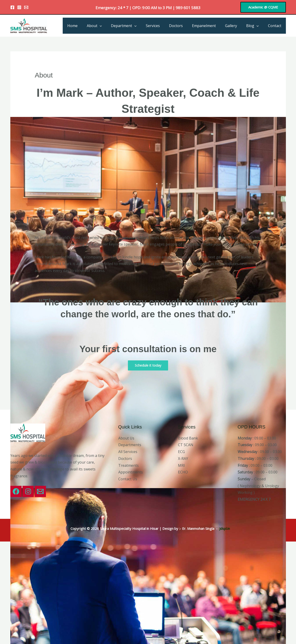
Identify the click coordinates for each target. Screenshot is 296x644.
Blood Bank (188, 438)
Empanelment (210, 26)
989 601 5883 (188, 8)
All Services (128, 452)
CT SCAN (186, 445)
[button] (263, 7)
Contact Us (128, 479)
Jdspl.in (224, 528)
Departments (130, 445)
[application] (113, 26)
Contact (276, 26)
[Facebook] (12, 7)
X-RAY (183, 459)
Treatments (128, 465)
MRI (181, 465)
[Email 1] (26, 7)
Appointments (131, 472)
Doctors (184, 26)
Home (88, 26)
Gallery (236, 26)
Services (163, 26)
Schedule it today (148, 365)
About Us (126, 438)
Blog (255, 26)
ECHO (183, 472)
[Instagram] (19, 7)
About (108, 26)
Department (136, 26)
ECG (181, 452)
